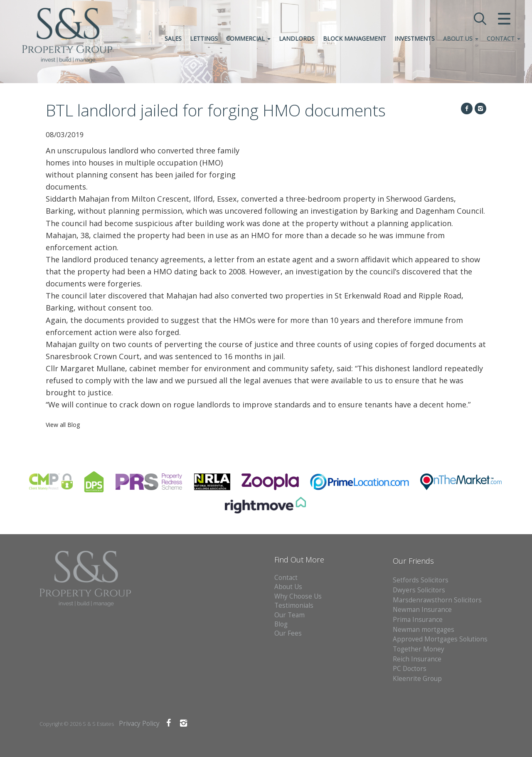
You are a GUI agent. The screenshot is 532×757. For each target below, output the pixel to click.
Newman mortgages (424, 630)
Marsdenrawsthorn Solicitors (437, 600)
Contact (503, 39)
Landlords (296, 39)
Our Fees (288, 633)
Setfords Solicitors (421, 580)
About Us (460, 39)
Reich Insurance (417, 659)
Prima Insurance (418, 620)
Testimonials (294, 605)
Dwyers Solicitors (419, 590)
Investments (414, 39)
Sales (172, 39)
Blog (281, 624)
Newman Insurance (423, 610)
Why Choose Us (298, 596)
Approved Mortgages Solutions (440, 639)
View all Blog (63, 425)
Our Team (289, 615)
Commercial (248, 39)
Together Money (419, 649)
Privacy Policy (139, 724)
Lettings (203, 39)
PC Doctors (410, 669)
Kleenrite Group (417, 679)
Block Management (354, 39)
